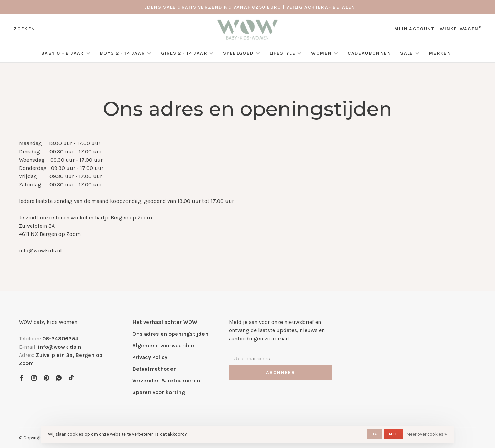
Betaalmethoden (155, 369)
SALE (407, 53)
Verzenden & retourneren (166, 380)
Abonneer (280, 373)
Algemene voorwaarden (163, 345)
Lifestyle (283, 53)
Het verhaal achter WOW (165, 322)
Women (321, 53)
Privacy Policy (150, 357)
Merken (440, 53)
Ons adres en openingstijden (170, 334)
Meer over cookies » (427, 434)
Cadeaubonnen (369, 53)
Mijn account (414, 29)
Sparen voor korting (159, 392)
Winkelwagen (460, 29)
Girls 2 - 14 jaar (184, 53)
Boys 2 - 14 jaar (123, 53)
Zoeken (24, 29)
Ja (375, 434)
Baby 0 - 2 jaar (63, 53)
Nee (394, 434)
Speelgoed (238, 53)
